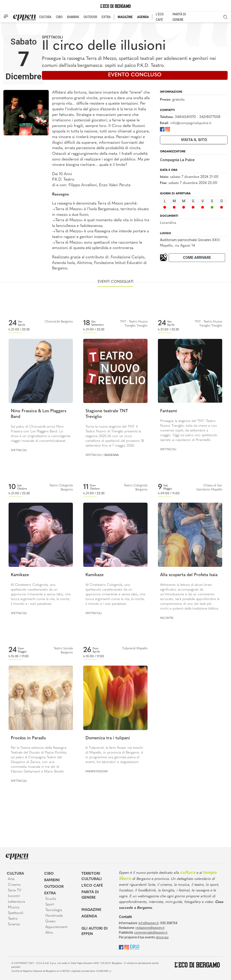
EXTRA (106, 17)
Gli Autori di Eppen (95, 931)
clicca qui (162, 937)
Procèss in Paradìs (28, 738)
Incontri (167, 618)
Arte (11, 879)
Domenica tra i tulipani (108, 738)
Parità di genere (90, 895)
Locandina (168, 223)
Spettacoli (52, 37)
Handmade (54, 916)
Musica (14, 907)
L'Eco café (92, 886)
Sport (50, 905)
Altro (49, 933)
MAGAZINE (125, 17)
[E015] (135, 947)
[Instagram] (168, 129)
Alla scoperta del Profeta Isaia (189, 575)
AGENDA (143, 17)
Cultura (15, 874)
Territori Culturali (92, 876)
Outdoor (54, 887)
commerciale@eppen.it (151, 933)
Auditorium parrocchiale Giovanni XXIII (190, 240)
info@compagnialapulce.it (191, 123)
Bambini (52, 880)
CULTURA (45, 17)
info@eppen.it (149, 923)
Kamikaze (20, 575)
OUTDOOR (90, 17)
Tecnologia (54, 910)
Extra (50, 893)
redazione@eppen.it (150, 928)
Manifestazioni (97, 772)
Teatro (13, 919)
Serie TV (15, 890)
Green (50, 921)
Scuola (51, 899)
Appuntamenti (57, 927)
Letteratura (16, 902)
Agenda (89, 916)
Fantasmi (169, 411)
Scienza (14, 924)
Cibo (49, 874)
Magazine (91, 910)
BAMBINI (73, 17)
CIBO (59, 17)
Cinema (14, 885)
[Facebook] (162, 129)
